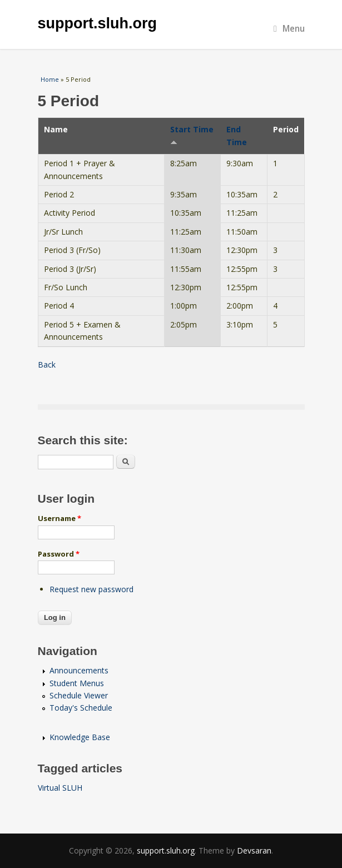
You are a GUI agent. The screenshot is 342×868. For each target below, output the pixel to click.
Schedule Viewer (79, 695)
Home (50, 79)
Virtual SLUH (60, 788)
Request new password (91, 589)
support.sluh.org (97, 23)
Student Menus (77, 683)
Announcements (79, 670)
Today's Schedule (81, 708)
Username (60, 518)
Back (47, 364)
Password (59, 554)
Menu (289, 29)
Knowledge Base (80, 737)
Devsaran (254, 850)
